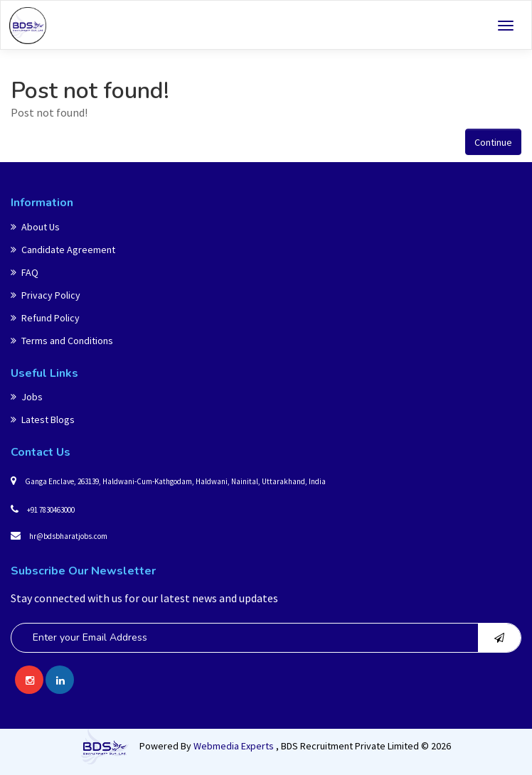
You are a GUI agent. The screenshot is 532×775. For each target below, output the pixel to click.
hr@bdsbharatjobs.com (59, 536)
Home (23, 65)
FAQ (25, 272)
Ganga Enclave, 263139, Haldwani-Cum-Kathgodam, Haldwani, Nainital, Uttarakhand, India (168, 481)
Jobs (27, 397)
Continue (493, 142)
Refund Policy (45, 318)
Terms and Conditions (62, 341)
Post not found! (86, 65)
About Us (35, 227)
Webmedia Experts (235, 746)
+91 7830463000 (43, 509)
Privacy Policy (46, 295)
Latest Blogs (43, 419)
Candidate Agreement (63, 250)
